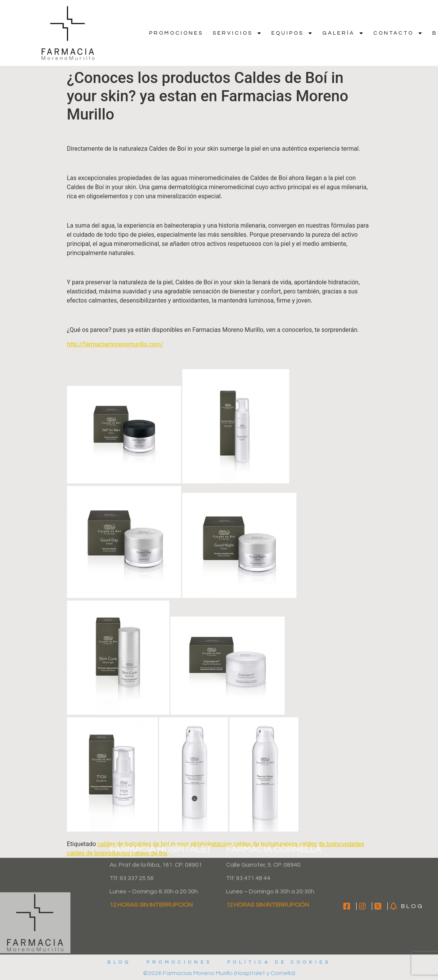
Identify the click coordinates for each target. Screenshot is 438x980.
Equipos (292, 33)
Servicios (237, 33)
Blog (119, 962)
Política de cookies (279, 962)
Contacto (398, 33)
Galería (343, 33)
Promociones (176, 33)
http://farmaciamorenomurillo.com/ (115, 344)
